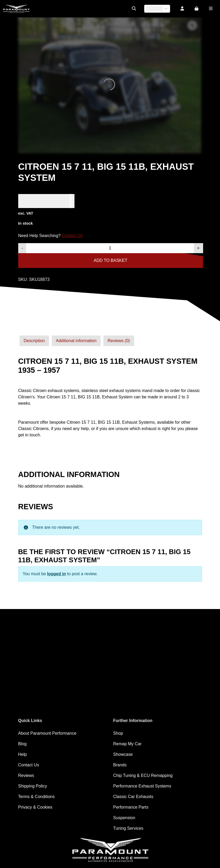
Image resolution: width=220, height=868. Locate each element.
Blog (22, 744)
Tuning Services (128, 828)
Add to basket (111, 260)
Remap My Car (128, 744)
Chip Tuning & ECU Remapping (143, 775)
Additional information (76, 341)
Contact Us (72, 236)
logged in (56, 574)
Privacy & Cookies (35, 807)
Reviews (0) (119, 341)
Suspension (124, 818)
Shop (118, 733)
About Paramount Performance (47, 733)
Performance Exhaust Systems (142, 786)
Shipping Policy (33, 786)
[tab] (34, 341)
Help (23, 754)
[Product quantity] (110, 248)
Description (34, 341)
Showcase (123, 754)
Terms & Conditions (37, 797)
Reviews (26, 775)
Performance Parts (131, 807)
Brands (120, 765)
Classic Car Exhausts (133, 797)
